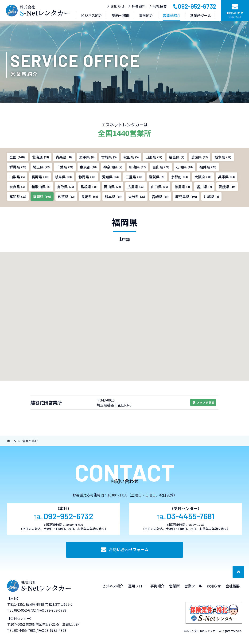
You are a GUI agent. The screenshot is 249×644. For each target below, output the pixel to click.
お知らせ (116, 6)
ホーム (12, 441)
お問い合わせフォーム (125, 549)
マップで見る (203, 403)
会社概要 (158, 6)
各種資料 (137, 6)
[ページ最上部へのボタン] (238, 572)
